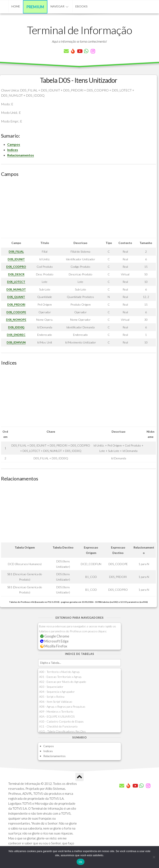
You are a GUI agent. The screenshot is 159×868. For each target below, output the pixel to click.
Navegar (57, 6)
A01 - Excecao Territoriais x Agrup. (60, 677)
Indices (13, 150)
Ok (80, 862)
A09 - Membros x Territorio (56, 711)
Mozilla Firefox (54, 646)
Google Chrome (55, 636)
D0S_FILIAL (16, 252)
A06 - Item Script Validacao (56, 702)
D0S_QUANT (16, 297)
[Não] (154, 857)
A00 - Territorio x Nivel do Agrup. (60, 672)
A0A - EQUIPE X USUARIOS (57, 716)
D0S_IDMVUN (16, 342)
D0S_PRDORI (16, 304)
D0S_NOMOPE (16, 320)
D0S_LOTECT (16, 282)
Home (16, 6)
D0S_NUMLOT (16, 289)
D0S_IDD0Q (16, 327)
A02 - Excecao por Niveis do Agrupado (63, 682)
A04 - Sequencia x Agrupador (57, 692)
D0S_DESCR (16, 274)
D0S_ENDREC (16, 335)
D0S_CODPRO (16, 267)
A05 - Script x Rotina (52, 697)
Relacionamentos (21, 155)
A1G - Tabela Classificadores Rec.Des (62, 731)
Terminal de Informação (79, 30)
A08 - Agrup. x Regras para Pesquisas (62, 707)
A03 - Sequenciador (51, 687)
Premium (35, 7)
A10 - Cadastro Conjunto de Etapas (61, 721)
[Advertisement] (78, 209)
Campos (14, 144)
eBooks (81, 6)
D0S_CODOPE (16, 312)
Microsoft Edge (54, 641)
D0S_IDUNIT (16, 259)
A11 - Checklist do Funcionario (58, 726)
